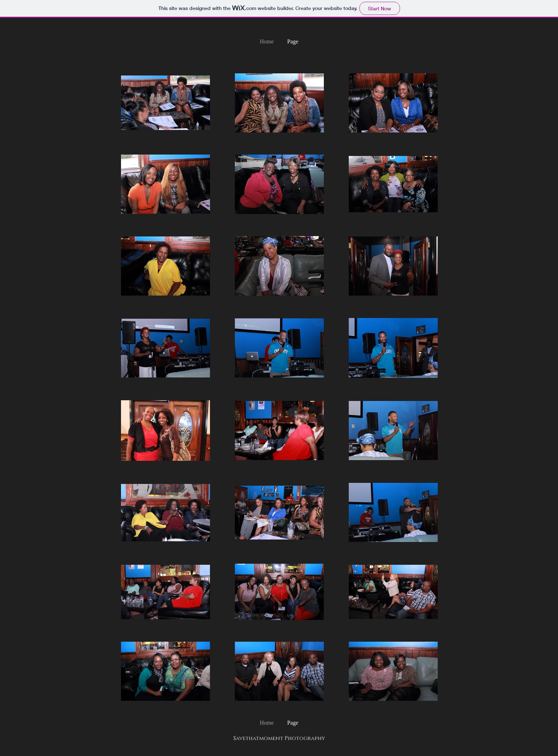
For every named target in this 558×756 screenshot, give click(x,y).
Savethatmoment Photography (279, 738)
